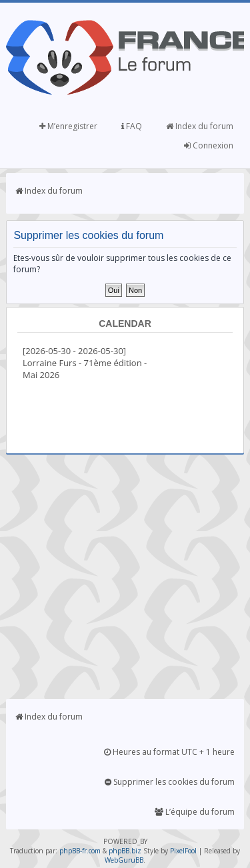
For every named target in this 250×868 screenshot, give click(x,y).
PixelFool (183, 851)
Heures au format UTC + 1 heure (169, 752)
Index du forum (200, 126)
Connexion (209, 145)
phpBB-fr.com (80, 851)
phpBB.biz (125, 851)
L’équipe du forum (195, 812)
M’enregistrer (68, 126)
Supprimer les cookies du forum (170, 782)
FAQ (132, 126)
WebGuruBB (124, 860)
